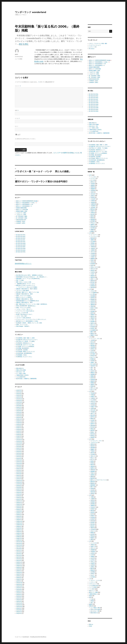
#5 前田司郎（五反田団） (22, 350)
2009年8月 (19, 508)
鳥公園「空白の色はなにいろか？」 (25, 314)
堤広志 (92, 342)
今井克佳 (93, 184)
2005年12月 (19, 583)
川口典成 (93, 255)
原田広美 (93, 444)
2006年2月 (19, 579)
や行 (90, 541)
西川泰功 (93, 427)
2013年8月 (19, 426)
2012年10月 (19, 443)
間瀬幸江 (93, 538)
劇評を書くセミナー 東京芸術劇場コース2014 (27, 321)
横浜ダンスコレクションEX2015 (24, 297)
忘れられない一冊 (20, 372)
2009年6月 (19, 511)
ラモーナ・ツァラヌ (95, 580)
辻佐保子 (93, 371)
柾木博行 (93, 522)
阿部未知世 (93, 226)
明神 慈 (92, 511)
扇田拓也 (93, 305)
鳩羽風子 (93, 494)
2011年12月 (19, 460)
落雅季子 (93, 224)
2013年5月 (19, 431)
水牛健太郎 (93, 529)
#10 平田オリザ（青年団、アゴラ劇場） (26, 341)
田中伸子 (93, 352)
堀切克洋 (93, 446)
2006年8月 (19, 569)
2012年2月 (19, 457)
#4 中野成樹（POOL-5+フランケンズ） (26, 352)
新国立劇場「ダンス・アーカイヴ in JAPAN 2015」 (28, 279)
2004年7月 (19, 612)
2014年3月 (19, 414)
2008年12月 (19, 521)
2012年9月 (19, 445)
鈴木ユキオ (93, 325)
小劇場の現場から (93, 594)
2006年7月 (19, 571)
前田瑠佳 (93, 504)
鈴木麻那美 (93, 330)
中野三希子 (93, 410)
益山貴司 (93, 534)
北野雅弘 (93, 243)
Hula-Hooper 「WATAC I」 (23, 326)
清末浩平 (93, 270)
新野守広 (93, 417)
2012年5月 (19, 452)
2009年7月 (19, 509)
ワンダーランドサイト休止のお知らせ (25, 311)
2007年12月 (19, 542)
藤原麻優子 (93, 485)
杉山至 (92, 310)
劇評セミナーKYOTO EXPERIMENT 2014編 (27, 201)
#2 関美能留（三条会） (22, 355)
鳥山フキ (93, 390)
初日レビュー (92, 591)
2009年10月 (19, 504)
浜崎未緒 (93, 466)
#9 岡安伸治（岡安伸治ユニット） (24, 343)
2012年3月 (19, 455)
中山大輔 (93, 400)
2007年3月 (19, 557)
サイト (17, 126)
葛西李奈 (93, 277)
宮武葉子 (93, 509)
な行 (90, 391)
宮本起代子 (93, 507)
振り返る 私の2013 (21, 236)
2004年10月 (19, 606)
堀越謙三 (93, 449)
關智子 (92, 332)
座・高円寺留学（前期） (22, 218)
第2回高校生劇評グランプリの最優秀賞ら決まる (28, 301)
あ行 (90, 175)
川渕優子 (93, 257)
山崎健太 (93, 557)
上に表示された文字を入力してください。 (26, 139)
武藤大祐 (93, 528)
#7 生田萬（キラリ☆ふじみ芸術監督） (25, 346)
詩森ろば (93, 323)
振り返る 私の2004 (21, 252)
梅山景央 (93, 214)
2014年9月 (19, 404)
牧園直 (92, 533)
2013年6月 (19, 429)
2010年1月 (19, 499)
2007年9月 (19, 547)
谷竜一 (92, 368)
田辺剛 (92, 359)
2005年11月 (19, 584)
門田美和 (93, 536)
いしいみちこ (94, 177)
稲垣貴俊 (93, 219)
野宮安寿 (93, 434)
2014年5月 (19, 411)
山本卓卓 (93, 558)
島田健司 (93, 299)
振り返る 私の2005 (21, 250)
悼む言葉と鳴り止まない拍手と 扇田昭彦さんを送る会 (29, 275)
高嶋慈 (92, 376)
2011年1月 (19, 479)
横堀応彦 (93, 570)
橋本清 (92, 465)
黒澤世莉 (93, 286)
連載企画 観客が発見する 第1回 (24, 302)
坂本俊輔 (93, 296)
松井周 (92, 514)
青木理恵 (93, 228)
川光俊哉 (93, 253)
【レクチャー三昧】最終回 (23, 290)
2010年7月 (19, 489)
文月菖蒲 (93, 454)
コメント (18, 86)
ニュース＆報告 (19, 59)
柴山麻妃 (93, 311)
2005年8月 (19, 589)
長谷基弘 (93, 490)
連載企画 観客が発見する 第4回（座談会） (27, 289)
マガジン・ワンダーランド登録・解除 (98, 44)
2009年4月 (19, 515)
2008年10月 (19, 525)
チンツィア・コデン (95, 339)
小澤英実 (93, 201)
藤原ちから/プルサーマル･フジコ (98, 480)
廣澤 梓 (92, 453)
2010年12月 (19, 480)
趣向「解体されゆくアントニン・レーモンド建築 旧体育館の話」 (32, 304)
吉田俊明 (93, 550)
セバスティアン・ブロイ (96, 441)
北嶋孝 (92, 240)
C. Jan (92, 599)
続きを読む (24, 44)
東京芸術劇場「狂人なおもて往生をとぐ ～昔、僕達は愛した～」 (32, 277)
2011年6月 (19, 470)
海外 (90, 597)
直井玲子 (93, 424)
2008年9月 (19, 526)
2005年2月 (19, 600)
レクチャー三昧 (93, 47)
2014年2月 (19, 416)
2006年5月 (19, 574)
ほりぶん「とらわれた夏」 (23, 313)
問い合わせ (92, 49)
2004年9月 (19, 608)
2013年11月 (19, 421)
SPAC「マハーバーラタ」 (22, 325)
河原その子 (93, 269)
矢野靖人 (93, 574)
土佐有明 (93, 340)
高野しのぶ (93, 388)
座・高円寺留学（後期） (22, 216)
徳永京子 (93, 344)
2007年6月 (19, 552)
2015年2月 (19, 395)
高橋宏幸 (93, 381)
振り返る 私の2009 (21, 243)
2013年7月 (19, 428)
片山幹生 (93, 272)
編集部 (16, 54)
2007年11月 (19, 543)
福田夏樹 (93, 471)
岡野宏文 (93, 209)
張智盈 (92, 601)
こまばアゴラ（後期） (21, 213)
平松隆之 (93, 451)
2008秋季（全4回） (21, 221)
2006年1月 (19, 581)
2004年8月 (19, 610)
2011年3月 (19, 475)
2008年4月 (19, 535)
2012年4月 (19, 453)
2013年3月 (19, 435)
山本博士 (93, 560)
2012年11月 (19, 441)
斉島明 (92, 306)
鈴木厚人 (93, 328)
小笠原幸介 (93, 206)
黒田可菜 (93, 287)
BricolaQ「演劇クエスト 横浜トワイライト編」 (28, 292)
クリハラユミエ (94, 236)
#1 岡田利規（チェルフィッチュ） (24, 357)
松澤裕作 (93, 519)
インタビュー (92, 582)
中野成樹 (93, 412)
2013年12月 (19, 419)
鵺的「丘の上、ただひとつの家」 (24, 282)
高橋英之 (93, 385)
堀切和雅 (93, 448)
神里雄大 (93, 276)
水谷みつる (93, 531)
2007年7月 (19, 550)
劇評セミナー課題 (93, 592)
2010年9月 (19, 486)
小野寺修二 (93, 207)
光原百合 (93, 500)
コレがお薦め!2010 (21, 377)
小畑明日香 (93, 204)
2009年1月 (19, 520)
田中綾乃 (93, 356)
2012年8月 (19, 446)
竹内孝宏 (93, 361)
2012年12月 (19, 440)
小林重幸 (93, 250)
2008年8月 (19, 528)
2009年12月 (19, 501)
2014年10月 (19, 402)
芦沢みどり (93, 223)
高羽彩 (92, 386)
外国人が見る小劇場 (21, 370)
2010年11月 (19, 482)
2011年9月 (19, 465)
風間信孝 (93, 281)
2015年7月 (19, 390)
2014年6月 (19, 409)
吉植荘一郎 (93, 546)
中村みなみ (93, 402)
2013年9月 (19, 424)
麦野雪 (92, 540)
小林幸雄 (93, 247)
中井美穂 (93, 393)
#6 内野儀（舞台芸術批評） (23, 348)
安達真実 (93, 197)
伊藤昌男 (93, 189)
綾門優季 (93, 221)
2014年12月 (19, 399)
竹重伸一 (93, 362)
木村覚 (92, 262)
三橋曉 (92, 497)
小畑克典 (93, 202)
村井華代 (93, 512)
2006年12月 (19, 562)
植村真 (92, 218)
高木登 (92, 378)
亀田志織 (93, 238)
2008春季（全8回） (21, 223)
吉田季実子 (93, 551)
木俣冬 (92, 260)
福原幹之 (93, 468)
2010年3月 (19, 496)
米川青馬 (93, 577)
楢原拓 (92, 419)
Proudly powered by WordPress (38, 637)
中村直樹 (93, 405)
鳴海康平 (93, 437)
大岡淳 (92, 192)
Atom (91, 626)
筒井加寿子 (93, 366)
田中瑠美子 (93, 354)
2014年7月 (19, 407)
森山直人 (93, 526)
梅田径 (92, 216)
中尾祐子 (93, 396)
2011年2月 (19, 477)
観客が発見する (20, 368)
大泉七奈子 (93, 194)
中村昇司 (93, 403)
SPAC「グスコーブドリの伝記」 (24, 296)
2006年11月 (19, 564)
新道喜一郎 (93, 308)
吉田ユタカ (93, 548)
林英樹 (92, 463)
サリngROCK (94, 293)
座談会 (91, 596)
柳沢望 (92, 568)
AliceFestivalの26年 (21, 220)
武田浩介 (93, 349)
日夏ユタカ (93, 456)
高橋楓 (92, 383)
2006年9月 (19, 567)
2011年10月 (19, 463)
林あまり (93, 458)
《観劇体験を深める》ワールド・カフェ (26, 284)
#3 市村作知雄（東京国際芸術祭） (24, 353)
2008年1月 (19, 540)
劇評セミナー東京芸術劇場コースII (25, 204)
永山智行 (93, 420)
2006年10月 (19, 566)
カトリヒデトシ (94, 235)
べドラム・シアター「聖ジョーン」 (25, 309)
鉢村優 (92, 488)
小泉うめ (93, 252)
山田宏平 (93, 563)
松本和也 (93, 517)
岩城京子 (93, 211)
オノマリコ (93, 179)
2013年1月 (19, 438)
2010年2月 (19, 498)
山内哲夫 (93, 553)
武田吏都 (93, 347)
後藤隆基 (93, 259)
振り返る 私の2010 (21, 242)
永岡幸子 (93, 422)
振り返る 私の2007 (21, 247)
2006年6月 (19, 572)
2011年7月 (19, 469)
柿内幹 (92, 265)
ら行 (90, 579)
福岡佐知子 (93, 470)
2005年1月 (19, 601)
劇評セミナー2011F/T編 (22, 209)
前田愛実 (93, 502)
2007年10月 (19, 545)
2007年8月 (19, 549)
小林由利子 (93, 248)
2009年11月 (19, 503)
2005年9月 (19, 588)
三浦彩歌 (93, 499)
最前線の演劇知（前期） (22, 211)
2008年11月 (19, 523)
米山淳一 (93, 575)
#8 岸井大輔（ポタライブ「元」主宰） (25, 345)
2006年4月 (19, 576)
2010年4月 (19, 494)
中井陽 (92, 395)
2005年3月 (19, 598)
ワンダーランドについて (95, 45)
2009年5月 (19, 513)
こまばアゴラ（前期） (21, 215)
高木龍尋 (93, 379)
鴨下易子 (93, 282)
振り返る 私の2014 (21, 235)
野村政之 (93, 436)
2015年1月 (19, 397)
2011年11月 (19, 462)
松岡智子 (93, 516)
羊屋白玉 (93, 473)
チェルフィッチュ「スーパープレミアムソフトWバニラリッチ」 (31, 319)
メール (17, 118)
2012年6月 (19, 450)
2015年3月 (19, 394)
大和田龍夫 (93, 190)
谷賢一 (92, 369)
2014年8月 (19, 406)
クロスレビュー (93, 584)
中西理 (92, 408)
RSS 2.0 (91, 624)
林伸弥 (92, 461)
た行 (90, 337)
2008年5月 (19, 533)
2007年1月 (19, 561)
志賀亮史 (93, 301)
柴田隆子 (93, 315)
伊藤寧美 (93, 187)
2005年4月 (19, 596)
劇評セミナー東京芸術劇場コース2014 (27, 203)
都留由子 (93, 373)
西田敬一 (93, 432)
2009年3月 (19, 516)
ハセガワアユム (94, 442)
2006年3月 (19, 578)
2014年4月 (19, 412)
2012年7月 (19, 448)
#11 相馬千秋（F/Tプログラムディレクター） (27, 340)
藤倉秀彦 (93, 478)
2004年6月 (19, 613)
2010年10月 (19, 484)
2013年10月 (19, 423)
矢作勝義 (93, 572)
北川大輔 (93, 242)
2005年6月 (19, 593)
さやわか (93, 291)
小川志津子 (93, 199)
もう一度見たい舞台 (21, 373)
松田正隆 (93, 521)
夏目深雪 (93, 415)
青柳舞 (92, 230)
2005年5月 (19, 595)
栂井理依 (93, 345)
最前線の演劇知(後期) (21, 208)
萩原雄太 (93, 475)
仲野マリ (93, 414)
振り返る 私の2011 (21, 240)
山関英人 (93, 567)
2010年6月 (19, 491)
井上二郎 (93, 180)
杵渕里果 (93, 264)
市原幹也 (93, 213)
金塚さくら (93, 279)
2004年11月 (19, 605)
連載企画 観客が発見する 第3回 (24, 294)
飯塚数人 (93, 231)
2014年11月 (19, 400)
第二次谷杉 (93, 364)
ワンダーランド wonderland (30, 12)
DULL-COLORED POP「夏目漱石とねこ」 (26, 306)
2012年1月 (19, 458)
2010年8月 (19, 487)
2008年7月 (19, 530)
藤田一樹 (93, 487)
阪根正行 (93, 333)
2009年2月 (19, 518)
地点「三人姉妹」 (20, 280)
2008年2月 (19, 538)
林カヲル (93, 459)
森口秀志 (93, 524)
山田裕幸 (93, 565)
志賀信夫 (93, 303)
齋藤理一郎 (93, 335)
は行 (90, 439)
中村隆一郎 (93, 407)
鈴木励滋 (93, 327)
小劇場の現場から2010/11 (22, 375)
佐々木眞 (93, 294)
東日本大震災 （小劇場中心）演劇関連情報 (26, 379)
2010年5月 (19, 492)
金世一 (92, 603)
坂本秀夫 (93, 298)
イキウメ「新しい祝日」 (22, 316)
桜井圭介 (93, 316)
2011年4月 (19, 474)
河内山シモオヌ (94, 267)
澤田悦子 (93, 318)
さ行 (90, 289)
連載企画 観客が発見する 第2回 (24, 299)
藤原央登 (93, 482)
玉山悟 (92, 351)
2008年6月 (19, 532)
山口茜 (92, 555)
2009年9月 (19, 506)
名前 (17, 110)
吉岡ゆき (93, 545)
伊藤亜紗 (93, 185)
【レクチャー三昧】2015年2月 (24, 318)
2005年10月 (19, 586)
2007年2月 (19, 559)
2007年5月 (19, 554)
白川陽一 (93, 320)
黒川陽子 (93, 284)
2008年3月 (19, 537)
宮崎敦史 (93, 505)
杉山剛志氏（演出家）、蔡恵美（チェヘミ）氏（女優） (29, 323)
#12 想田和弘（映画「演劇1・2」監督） (26, 338)
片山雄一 (93, 274)
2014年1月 (19, 417)
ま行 (90, 495)
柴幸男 (92, 313)
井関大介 (93, 182)
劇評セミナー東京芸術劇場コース (24, 206)
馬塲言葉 (93, 492)
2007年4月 (19, 555)
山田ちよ (93, 562)
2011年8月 (19, 467)
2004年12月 (19, 603)
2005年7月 (19, 591)
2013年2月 (19, 436)
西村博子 (93, 431)
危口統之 (93, 245)
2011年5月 (19, 472)
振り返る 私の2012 (21, 238)
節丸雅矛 (93, 322)
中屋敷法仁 (93, 398)
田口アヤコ (93, 357)
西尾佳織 (93, 425)
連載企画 (91, 606)
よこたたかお (94, 543)
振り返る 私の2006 (21, 248)
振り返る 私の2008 (21, 245)
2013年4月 (19, 433)
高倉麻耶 (93, 374)
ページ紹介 (92, 589)
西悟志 (92, 429)
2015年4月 (19, 392)
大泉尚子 (93, 196)
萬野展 (92, 477)
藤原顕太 (93, 483)
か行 (90, 233)
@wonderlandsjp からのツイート (23, 263)
